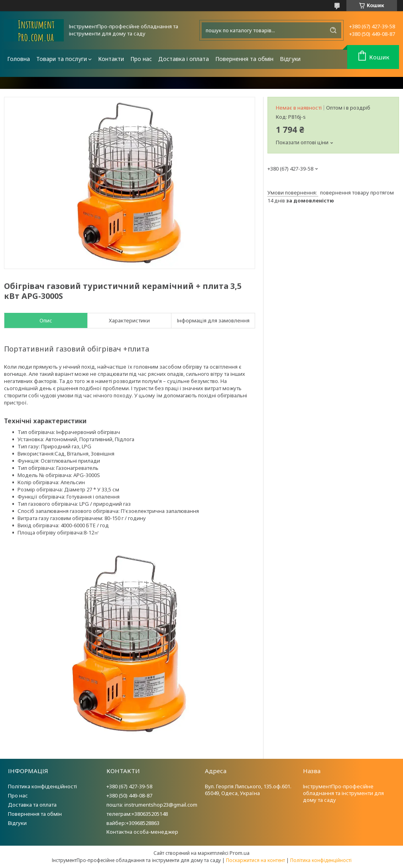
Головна (19, 59)
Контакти (111, 59)
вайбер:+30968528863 (133, 823)
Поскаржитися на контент (256, 860)
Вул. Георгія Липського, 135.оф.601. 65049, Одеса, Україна (248, 790)
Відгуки (290, 59)
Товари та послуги (62, 59)
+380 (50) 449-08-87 (129, 795)
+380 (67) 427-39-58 (129, 786)
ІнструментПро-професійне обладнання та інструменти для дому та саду (343, 793)
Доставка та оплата (32, 805)
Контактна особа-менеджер (142, 832)
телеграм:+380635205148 (137, 814)
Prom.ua (240, 853)
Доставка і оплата (184, 59)
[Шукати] (333, 30)
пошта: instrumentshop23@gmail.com (152, 805)
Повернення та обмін (244, 59)
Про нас (141, 59)
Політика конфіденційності (42, 786)
